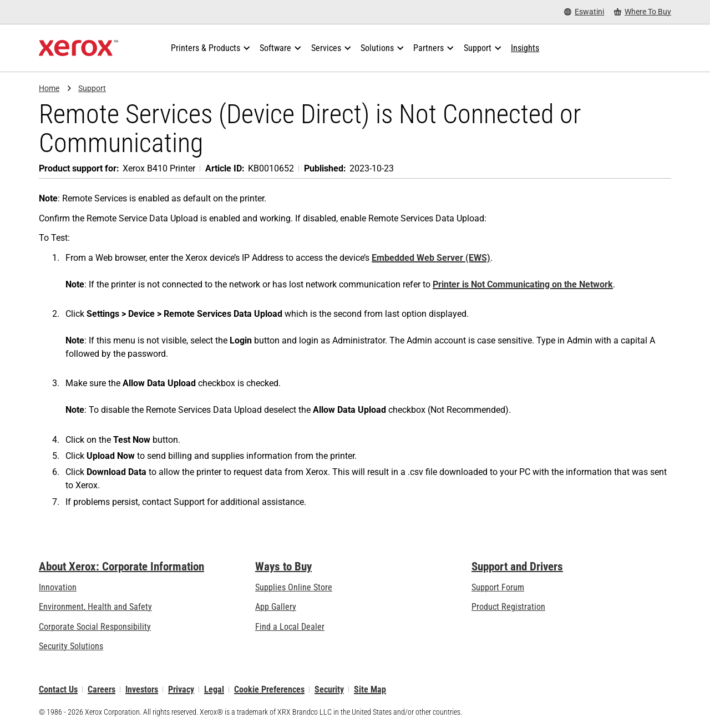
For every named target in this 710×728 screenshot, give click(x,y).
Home (49, 88)
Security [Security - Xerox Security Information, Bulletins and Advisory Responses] (329, 689)
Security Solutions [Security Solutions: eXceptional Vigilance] (71, 646)
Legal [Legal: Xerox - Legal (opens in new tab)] (214, 689)
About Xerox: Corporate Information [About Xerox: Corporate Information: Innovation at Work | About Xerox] (121, 567)
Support (92, 88)
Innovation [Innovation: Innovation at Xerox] (58, 587)
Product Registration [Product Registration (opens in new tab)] (508, 607)
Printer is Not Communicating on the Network (523, 284)
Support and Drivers (517, 567)
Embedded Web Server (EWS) (431, 258)
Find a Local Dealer (290, 627)
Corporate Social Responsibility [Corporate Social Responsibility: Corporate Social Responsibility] (95, 627)
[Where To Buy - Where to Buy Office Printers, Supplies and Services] (643, 12)
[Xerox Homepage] (78, 48)
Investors (142, 689)
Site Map (370, 689)
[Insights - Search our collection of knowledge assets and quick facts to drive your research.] (525, 48)
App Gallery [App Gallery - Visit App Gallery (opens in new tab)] (276, 607)
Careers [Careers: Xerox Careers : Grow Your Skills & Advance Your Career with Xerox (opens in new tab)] (102, 689)
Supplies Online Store (294, 587)
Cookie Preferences (269, 689)
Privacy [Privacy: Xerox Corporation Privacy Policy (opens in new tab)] (181, 689)
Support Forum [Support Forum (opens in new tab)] (498, 587)
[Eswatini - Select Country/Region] (584, 12)
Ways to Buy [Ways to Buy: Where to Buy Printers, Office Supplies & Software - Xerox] (283, 567)
